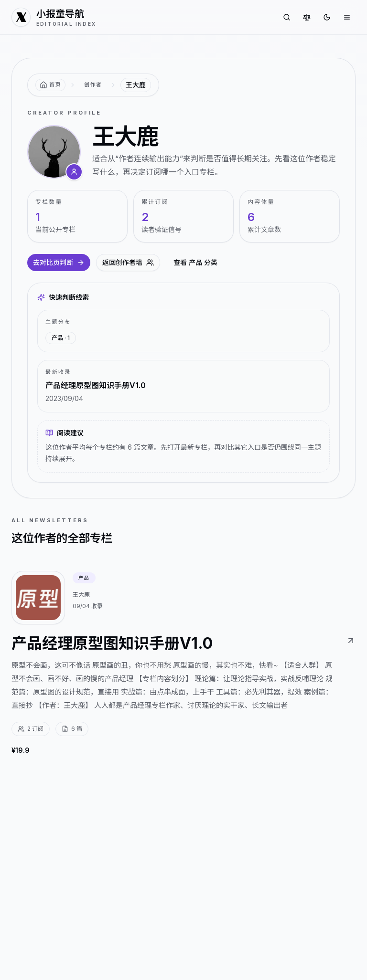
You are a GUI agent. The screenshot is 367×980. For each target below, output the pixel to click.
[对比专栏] (307, 17)
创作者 (93, 84)
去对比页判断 (59, 262)
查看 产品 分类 (195, 262)
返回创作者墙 (128, 262)
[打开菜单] (347, 17)
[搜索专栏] (287, 17)
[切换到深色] (327, 17)
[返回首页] (50, 85)
